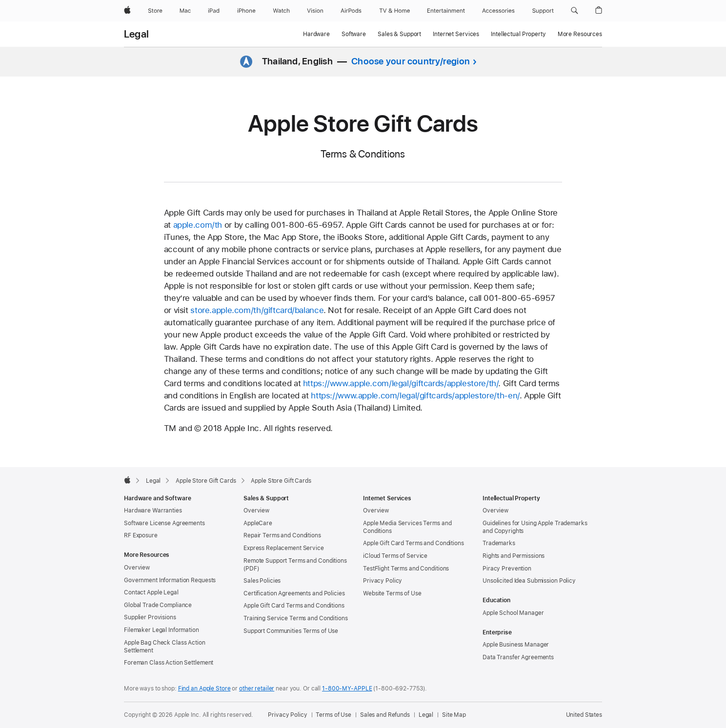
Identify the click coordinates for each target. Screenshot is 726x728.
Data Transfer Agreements (518, 657)
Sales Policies (262, 581)
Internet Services (456, 34)
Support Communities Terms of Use (291, 631)
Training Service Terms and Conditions (296, 618)
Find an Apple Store (204, 689)
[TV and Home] (394, 11)
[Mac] (185, 11)
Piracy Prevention (507, 569)
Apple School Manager (513, 613)
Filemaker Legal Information (161, 630)
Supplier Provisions (150, 617)
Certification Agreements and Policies (294, 593)
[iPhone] (246, 11)
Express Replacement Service (284, 548)
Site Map (454, 715)
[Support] (543, 11)
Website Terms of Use (392, 593)
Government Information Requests (170, 580)
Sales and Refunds (385, 715)
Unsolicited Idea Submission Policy (529, 581)
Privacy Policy (383, 581)
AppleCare (258, 523)
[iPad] (214, 11)
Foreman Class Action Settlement (169, 663)
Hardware (316, 34)
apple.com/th (198, 225)
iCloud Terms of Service (395, 556)
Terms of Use (333, 715)
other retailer (257, 689)
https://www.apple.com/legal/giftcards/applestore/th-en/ (415, 395)
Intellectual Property (518, 34)
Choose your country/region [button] (411, 61)
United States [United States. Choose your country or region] (584, 715)
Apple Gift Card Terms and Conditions (294, 606)
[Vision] (315, 11)
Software (354, 34)
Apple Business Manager (516, 645)
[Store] (155, 11)
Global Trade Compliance (158, 605)
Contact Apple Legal (151, 592)
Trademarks (499, 543)
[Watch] (281, 11)
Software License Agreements (164, 523)
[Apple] (127, 11)
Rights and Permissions (514, 556)
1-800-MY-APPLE (347, 689)
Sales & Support (399, 34)
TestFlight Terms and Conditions (406, 569)
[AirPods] (351, 11)
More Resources (580, 34)
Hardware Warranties (153, 511)
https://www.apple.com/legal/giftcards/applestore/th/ (401, 383)
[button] (575, 11)
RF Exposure (141, 535)
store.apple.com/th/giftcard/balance (257, 310)
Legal (136, 34)
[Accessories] (498, 11)
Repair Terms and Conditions (282, 535)
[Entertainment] (446, 11)
